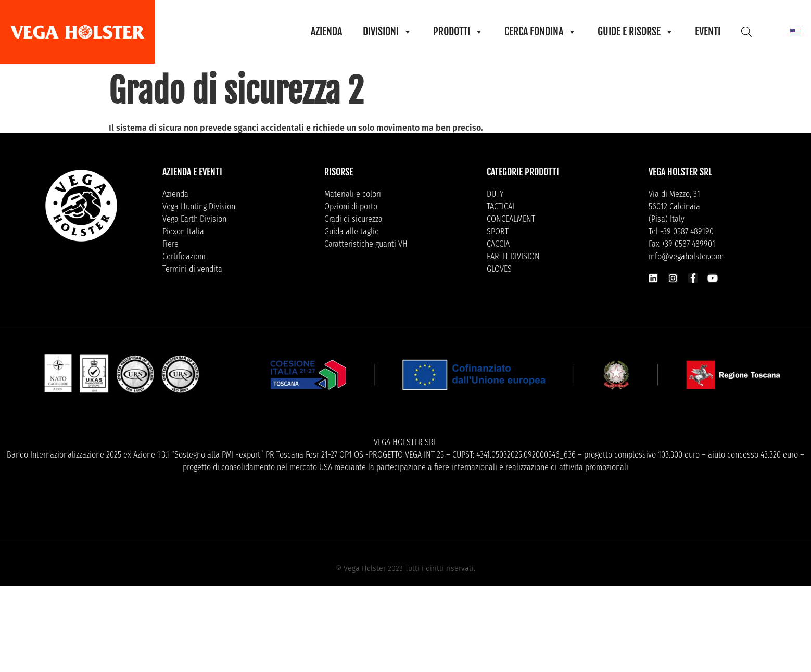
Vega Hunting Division (199, 206)
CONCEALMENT (511, 219)
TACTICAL (501, 206)
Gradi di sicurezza (353, 219)
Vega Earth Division (194, 219)
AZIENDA (326, 31)
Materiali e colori (353, 194)
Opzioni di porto (351, 206)
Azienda (175, 194)
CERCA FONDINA (541, 32)
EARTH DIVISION (513, 256)
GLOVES (499, 269)
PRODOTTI (458, 32)
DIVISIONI (388, 32)
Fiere (170, 244)
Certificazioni (184, 256)
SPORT (498, 231)
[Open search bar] (746, 31)
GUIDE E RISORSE (636, 32)
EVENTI (708, 31)
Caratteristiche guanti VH (366, 244)
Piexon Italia (183, 231)
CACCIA (498, 244)
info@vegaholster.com (686, 256)
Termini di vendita (192, 269)
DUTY (495, 194)
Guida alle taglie (352, 231)
